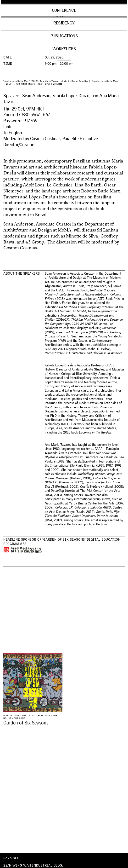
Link (7, 127)
